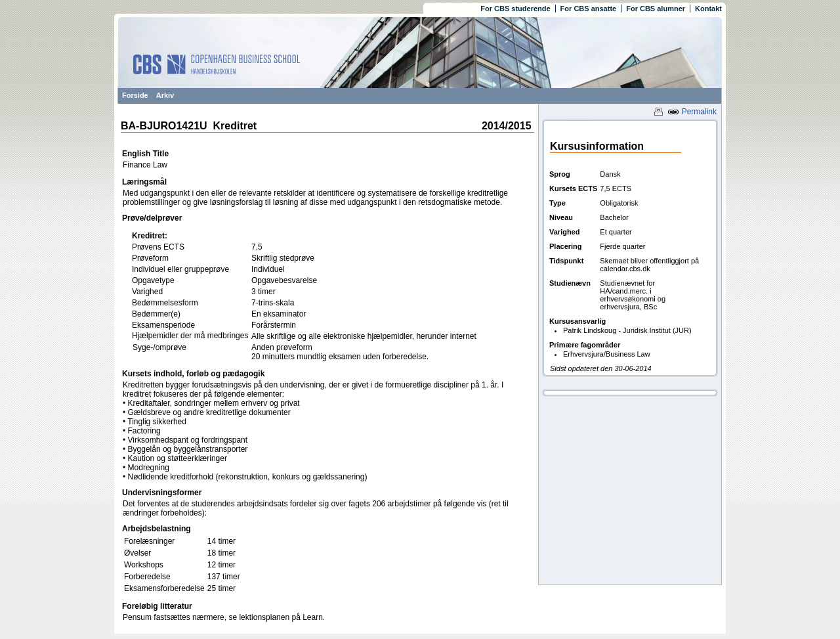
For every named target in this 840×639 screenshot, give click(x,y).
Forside (135, 95)
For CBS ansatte (589, 9)
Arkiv (165, 95)
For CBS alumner (656, 9)
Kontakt (708, 9)
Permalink (692, 112)
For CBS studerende (515, 9)
